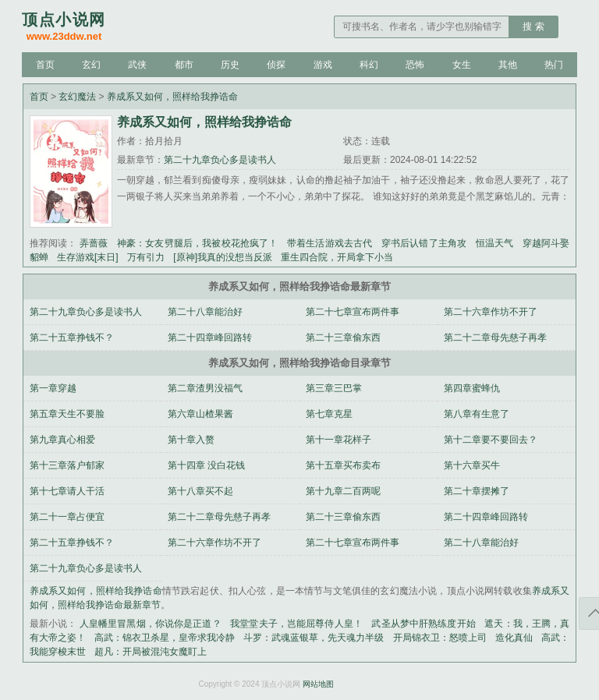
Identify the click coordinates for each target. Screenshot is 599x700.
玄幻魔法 (77, 97)
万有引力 (146, 257)
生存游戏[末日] (88, 257)
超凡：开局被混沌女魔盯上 (151, 652)
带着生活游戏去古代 (330, 243)
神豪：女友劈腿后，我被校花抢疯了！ (198, 243)
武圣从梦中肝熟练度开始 (423, 624)
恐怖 (415, 65)
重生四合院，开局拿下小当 (337, 257)
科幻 (369, 65)
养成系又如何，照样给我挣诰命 (172, 97)
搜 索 (533, 27)
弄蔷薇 (94, 243)
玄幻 (91, 65)
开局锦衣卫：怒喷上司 (440, 638)
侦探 (276, 65)
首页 (45, 65)
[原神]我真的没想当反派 (223, 257)
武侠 (137, 65)
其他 (508, 65)
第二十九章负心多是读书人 (220, 160)
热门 (554, 65)
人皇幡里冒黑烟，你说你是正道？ (151, 624)
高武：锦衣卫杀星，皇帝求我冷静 (165, 638)
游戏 (323, 65)
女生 (462, 65)
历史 (230, 65)
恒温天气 (495, 243)
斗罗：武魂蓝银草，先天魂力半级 (314, 638)
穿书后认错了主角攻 (424, 243)
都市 (184, 65)
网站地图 (318, 684)
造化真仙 (514, 638)
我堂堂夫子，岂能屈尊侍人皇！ (296, 624)
